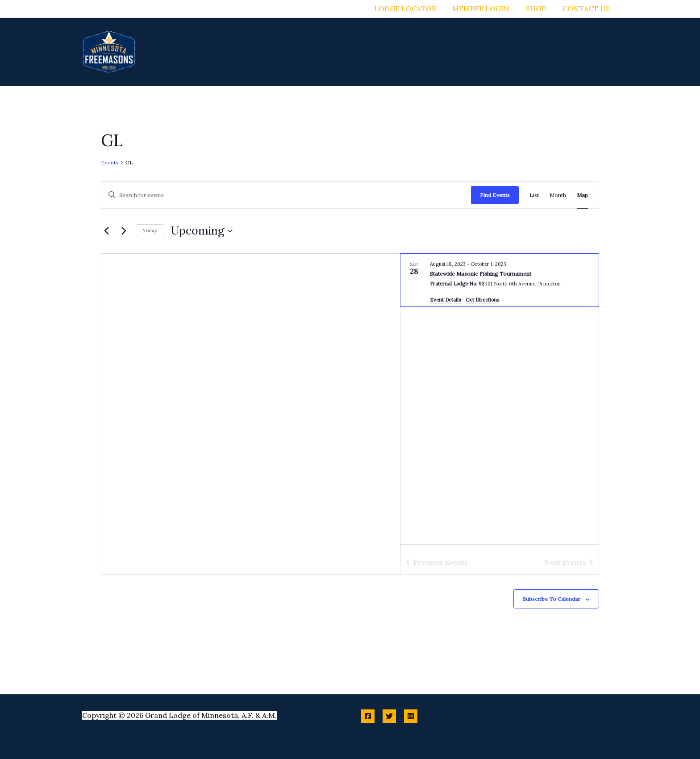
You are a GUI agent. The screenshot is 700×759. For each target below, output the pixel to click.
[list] (500, 399)
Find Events (495, 195)
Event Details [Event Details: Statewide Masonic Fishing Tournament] (445, 300)
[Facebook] (368, 716)
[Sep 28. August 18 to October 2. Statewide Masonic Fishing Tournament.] (500, 280)
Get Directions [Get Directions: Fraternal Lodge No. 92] (482, 300)
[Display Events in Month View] (558, 195)
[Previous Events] (106, 231)
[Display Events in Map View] (582, 195)
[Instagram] (411, 716)
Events (110, 162)
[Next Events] (124, 231)
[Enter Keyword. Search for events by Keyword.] (286, 195)
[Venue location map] (251, 414)
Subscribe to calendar (552, 599)
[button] (356, 52)
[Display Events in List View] (534, 195)
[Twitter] (389, 716)
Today (150, 231)
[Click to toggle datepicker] (202, 231)
